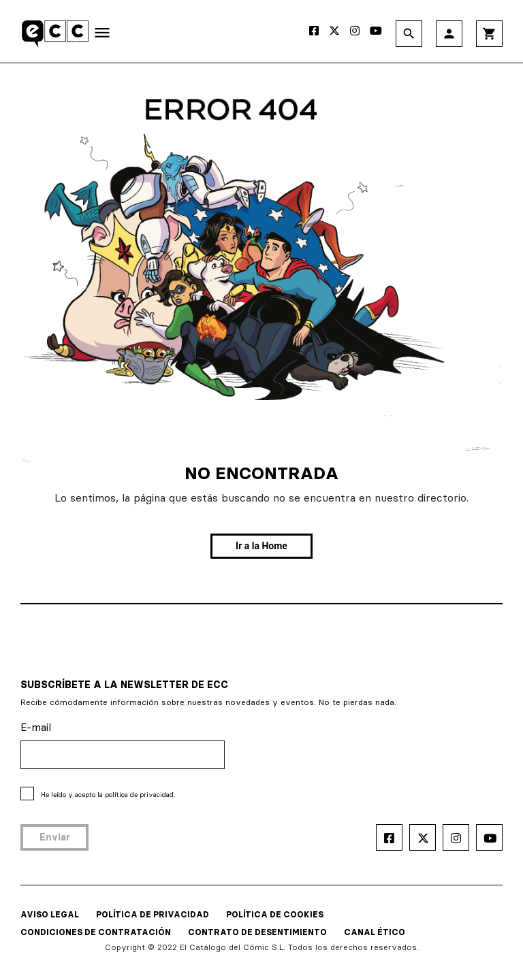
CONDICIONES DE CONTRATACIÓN (96, 932)
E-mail (36, 727)
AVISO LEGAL (50, 914)
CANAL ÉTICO (375, 932)
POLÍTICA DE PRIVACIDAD (153, 914)
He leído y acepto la (108, 795)
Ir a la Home (261, 546)
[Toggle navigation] (102, 35)
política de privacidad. (140, 795)
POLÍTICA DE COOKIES (275, 914)
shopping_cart (489, 34)
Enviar (55, 837)
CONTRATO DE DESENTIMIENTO (257, 932)
